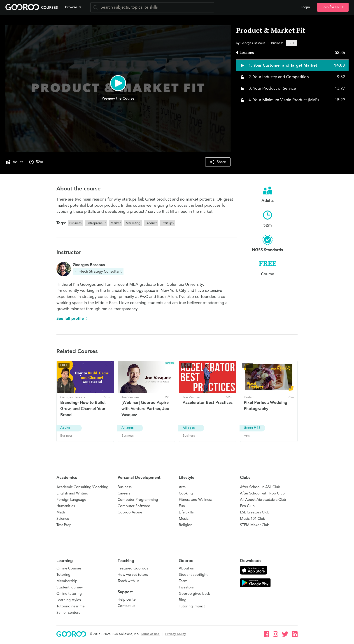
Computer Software (134, 506)
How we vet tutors (133, 575)
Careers (124, 493)
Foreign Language (71, 500)
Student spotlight (193, 575)
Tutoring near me (71, 606)
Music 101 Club (253, 519)
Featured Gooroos (133, 568)
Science (63, 519)
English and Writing (72, 493)
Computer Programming (138, 500)
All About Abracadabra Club (263, 500)
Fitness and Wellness (196, 500)
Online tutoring (69, 594)
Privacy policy (176, 634)
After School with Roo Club (262, 493)
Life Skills (186, 512)
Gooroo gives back (194, 594)
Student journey (70, 587)
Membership (67, 581)
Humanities (66, 506)
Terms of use (150, 634)
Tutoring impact (192, 606)
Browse (74, 7)
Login (305, 7)
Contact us (126, 606)
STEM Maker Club (255, 525)
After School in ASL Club (260, 487)
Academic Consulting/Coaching (82, 487)
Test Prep (64, 525)
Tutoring (63, 575)
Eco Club (247, 506)
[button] (74, 7)
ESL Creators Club (255, 512)
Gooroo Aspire (130, 512)
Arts (182, 487)
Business (125, 487)
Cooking (186, 493)
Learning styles (69, 600)
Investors (186, 587)
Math (61, 512)
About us (186, 568)
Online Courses (69, 568)
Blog (183, 600)
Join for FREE (333, 7)
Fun (182, 506)
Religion (186, 525)
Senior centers (68, 612)
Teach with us (128, 581)
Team (183, 581)
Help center (127, 599)
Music (184, 519)
